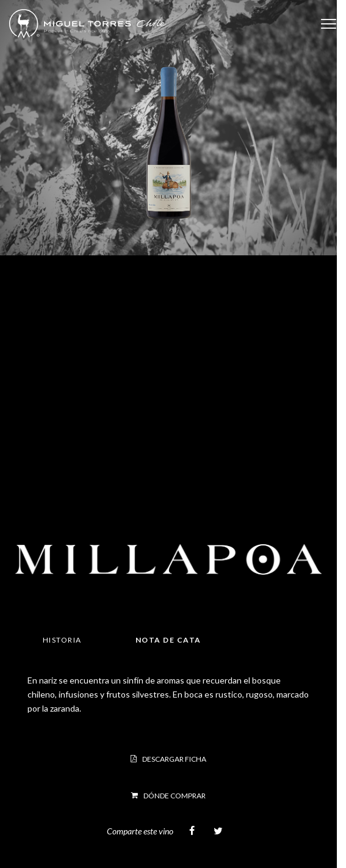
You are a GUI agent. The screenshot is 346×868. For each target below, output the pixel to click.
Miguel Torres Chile (88, 24)
